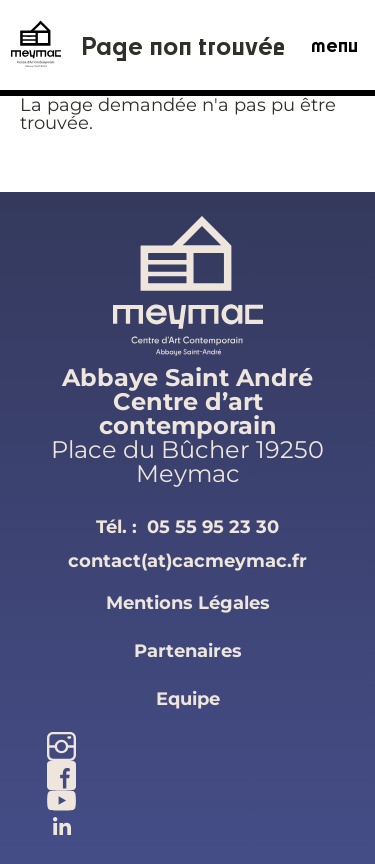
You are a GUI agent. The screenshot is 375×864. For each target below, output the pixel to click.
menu (334, 45)
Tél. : (187, 527)
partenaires (188, 651)
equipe (188, 699)
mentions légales (188, 603)
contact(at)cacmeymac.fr (187, 561)
